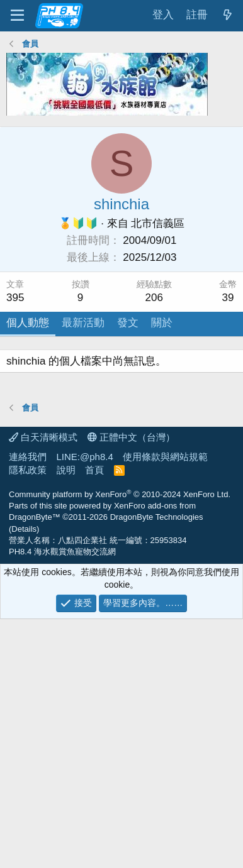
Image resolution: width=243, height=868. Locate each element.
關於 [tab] (162, 323)
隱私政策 (28, 719)
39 (228, 298)
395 (15, 298)
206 (154, 298)
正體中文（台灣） (131, 686)
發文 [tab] (128, 323)
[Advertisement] (121, 471)
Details (24, 778)
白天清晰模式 (43, 686)
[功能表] (17, 16)
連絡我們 (28, 706)
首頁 (94, 719)
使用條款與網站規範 (165, 706)
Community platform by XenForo (120, 743)
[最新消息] (227, 15)
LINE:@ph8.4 (85, 706)
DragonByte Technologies (157, 766)
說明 (66, 719)
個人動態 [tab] (28, 323)
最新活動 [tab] (83, 323)
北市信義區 (158, 223)
